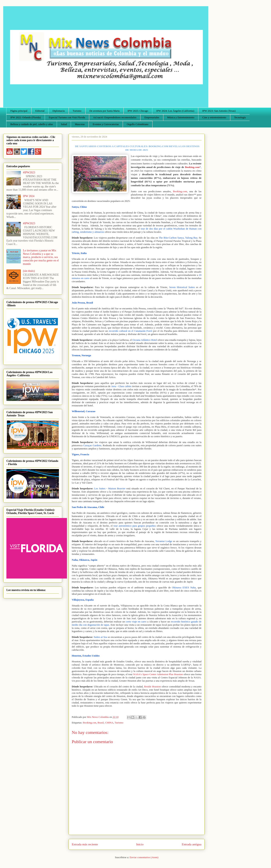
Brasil (101, 723)
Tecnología (240, 117)
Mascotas (80, 124)
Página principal (19, 111)
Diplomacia (59, 111)
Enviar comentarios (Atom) (144, 857)
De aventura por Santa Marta (104, 111)
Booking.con (89, 723)
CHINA (109, 723)
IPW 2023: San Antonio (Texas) (219, 111)
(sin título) (29, 271)
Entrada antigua (192, 844)
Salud (64, 124)
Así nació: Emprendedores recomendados (115, 117)
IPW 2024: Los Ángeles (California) (175, 111)
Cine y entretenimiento (214, 117)
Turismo (77, 111)
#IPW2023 (29, 172)
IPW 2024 (29, 196)
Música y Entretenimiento (181, 117)
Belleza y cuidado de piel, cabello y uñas (32, 124)
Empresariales (152, 117)
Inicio (140, 844)
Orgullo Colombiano (138, 124)
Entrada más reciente (85, 844)
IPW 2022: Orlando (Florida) (26, 117)
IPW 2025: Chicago (138, 111)
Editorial (40, 111)
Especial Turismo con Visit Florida (67, 117)
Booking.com (180, 191)
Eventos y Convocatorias (106, 124)
